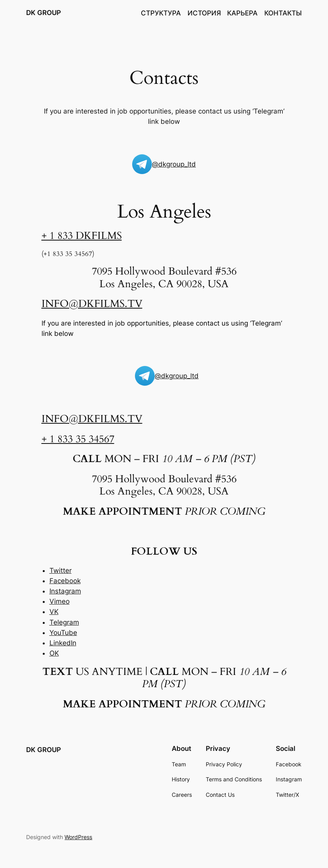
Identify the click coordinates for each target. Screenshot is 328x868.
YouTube (63, 633)
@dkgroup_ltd (174, 164)
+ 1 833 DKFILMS (82, 236)
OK (54, 653)
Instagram (65, 591)
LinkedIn (63, 643)
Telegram (64, 622)
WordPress (78, 837)
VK (54, 612)
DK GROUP (44, 13)
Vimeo (60, 601)
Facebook (65, 581)
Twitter (61, 570)
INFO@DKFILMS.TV (92, 304)
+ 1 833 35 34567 (78, 439)
